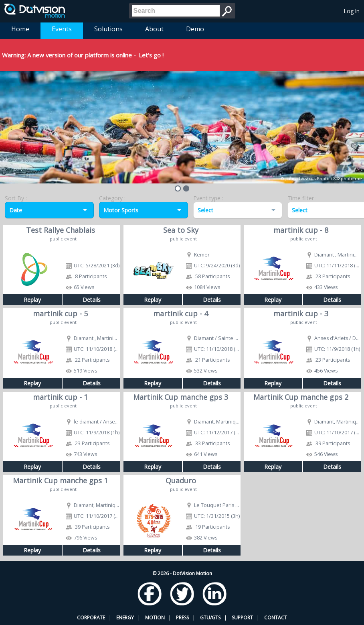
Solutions (108, 29)
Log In (352, 11)
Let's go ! (151, 55)
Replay (32, 300)
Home (20, 29)
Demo (195, 29)
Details (92, 300)
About (154, 29)
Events (62, 29)
